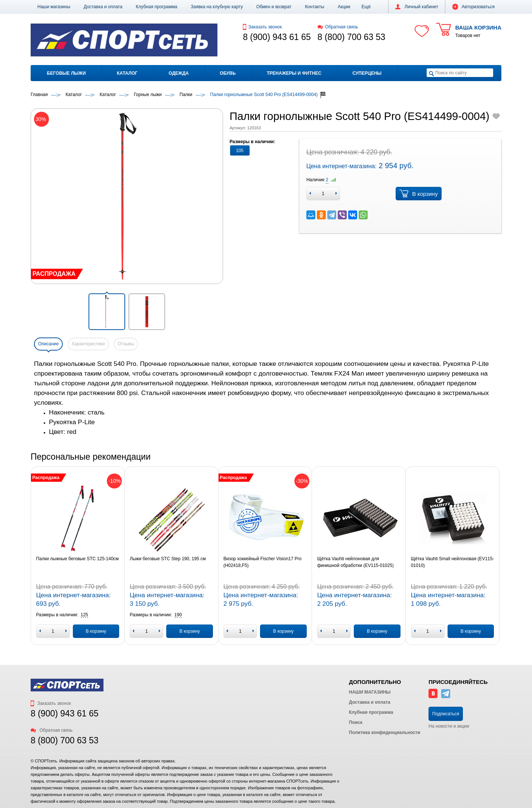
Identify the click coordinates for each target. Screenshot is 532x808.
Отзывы (126, 344)
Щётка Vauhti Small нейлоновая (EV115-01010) (453, 562)
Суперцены (367, 73)
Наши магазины (54, 7)
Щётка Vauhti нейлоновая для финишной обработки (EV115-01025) (355, 562)
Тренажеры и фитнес (294, 73)
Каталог (127, 73)
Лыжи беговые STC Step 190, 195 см (168, 559)
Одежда (179, 73)
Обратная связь (338, 27)
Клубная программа (157, 7)
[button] (366, 7)
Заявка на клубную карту (217, 7)
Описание (48, 344)
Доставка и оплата (103, 7)
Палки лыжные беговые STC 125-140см (78, 559)
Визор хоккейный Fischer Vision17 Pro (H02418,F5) (262, 562)
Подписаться (446, 714)
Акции (344, 7)
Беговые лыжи (66, 73)
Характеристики (88, 344)
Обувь (228, 73)
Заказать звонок (262, 27)
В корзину (418, 194)
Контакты (315, 7)
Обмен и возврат (274, 7)
